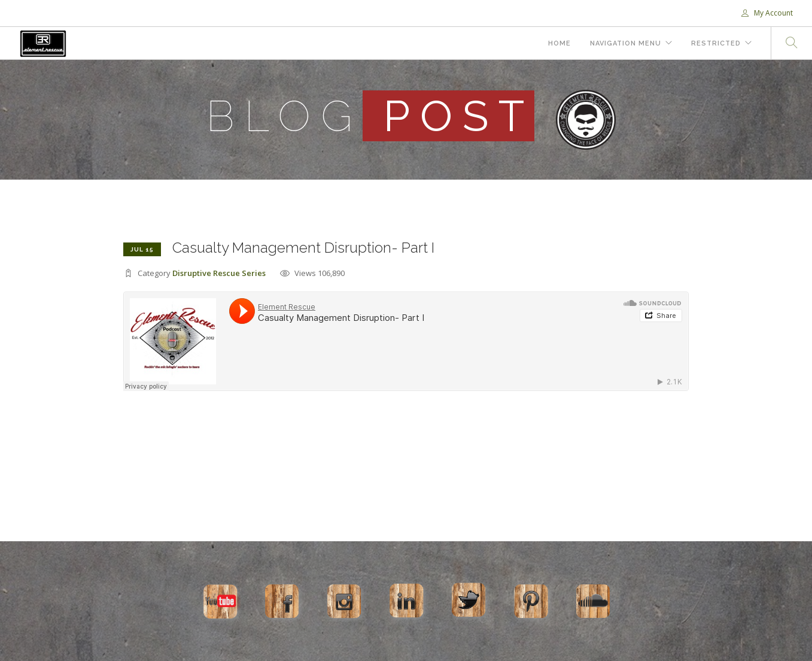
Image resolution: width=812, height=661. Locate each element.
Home (559, 43)
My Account (767, 13)
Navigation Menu (626, 43)
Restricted (716, 43)
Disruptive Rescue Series (219, 273)
